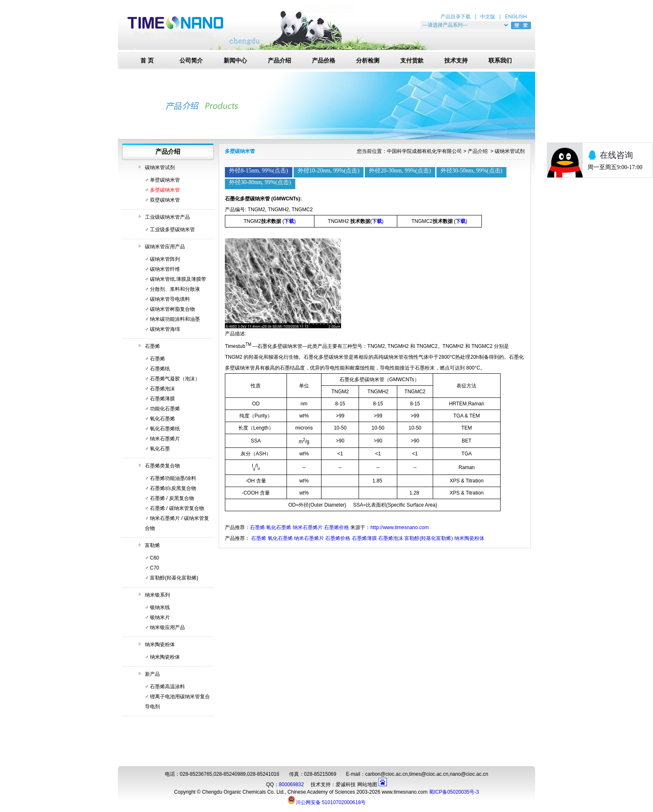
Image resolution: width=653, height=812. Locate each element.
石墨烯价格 (336, 527)
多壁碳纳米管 (165, 190)
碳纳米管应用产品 (165, 247)
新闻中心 (235, 61)
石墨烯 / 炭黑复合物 (172, 498)
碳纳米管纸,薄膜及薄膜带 (178, 279)
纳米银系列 (157, 595)
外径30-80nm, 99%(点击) (260, 182)
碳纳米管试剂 (160, 167)
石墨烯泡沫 (162, 389)
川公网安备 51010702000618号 (327, 800)
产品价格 (324, 61)
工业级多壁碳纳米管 (172, 230)
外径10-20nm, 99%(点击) (329, 171)
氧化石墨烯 (162, 419)
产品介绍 (279, 61)
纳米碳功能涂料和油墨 (175, 319)
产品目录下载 (456, 17)
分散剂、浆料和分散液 (175, 289)
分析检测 (368, 61)
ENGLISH (516, 17)
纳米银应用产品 (167, 627)
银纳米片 (160, 617)
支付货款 (412, 61)
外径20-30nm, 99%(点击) (400, 171)
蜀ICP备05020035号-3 (454, 792)
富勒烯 (152, 545)
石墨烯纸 (160, 369)
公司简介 (191, 61)
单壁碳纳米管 (165, 180)
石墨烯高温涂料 (167, 687)
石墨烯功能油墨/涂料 (173, 478)
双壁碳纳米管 (165, 200)
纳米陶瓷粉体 (160, 645)
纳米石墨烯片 (165, 439)
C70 (155, 568)
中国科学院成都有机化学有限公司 (424, 151)
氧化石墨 (160, 449)
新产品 (152, 674)
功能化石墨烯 (165, 409)
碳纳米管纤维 (165, 269)
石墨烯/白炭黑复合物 (173, 488)
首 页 (147, 61)
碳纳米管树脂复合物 (172, 309)
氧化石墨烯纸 (165, 429)
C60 (155, 558)
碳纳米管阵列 (165, 259)
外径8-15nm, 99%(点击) (259, 171)
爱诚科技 (346, 785)
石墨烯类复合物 (162, 466)
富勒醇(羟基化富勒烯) (174, 578)
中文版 (488, 17)
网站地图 (367, 785)
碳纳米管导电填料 (170, 299)
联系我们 (500, 61)
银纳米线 (160, 607)
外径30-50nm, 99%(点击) (472, 171)
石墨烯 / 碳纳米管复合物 (177, 508)
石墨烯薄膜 (162, 399)
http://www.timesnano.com (399, 527)
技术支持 (456, 61)
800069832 (292, 785)
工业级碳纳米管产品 (167, 217)
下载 (289, 221)
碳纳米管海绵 (165, 329)
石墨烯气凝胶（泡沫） (175, 379)
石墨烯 (152, 346)
